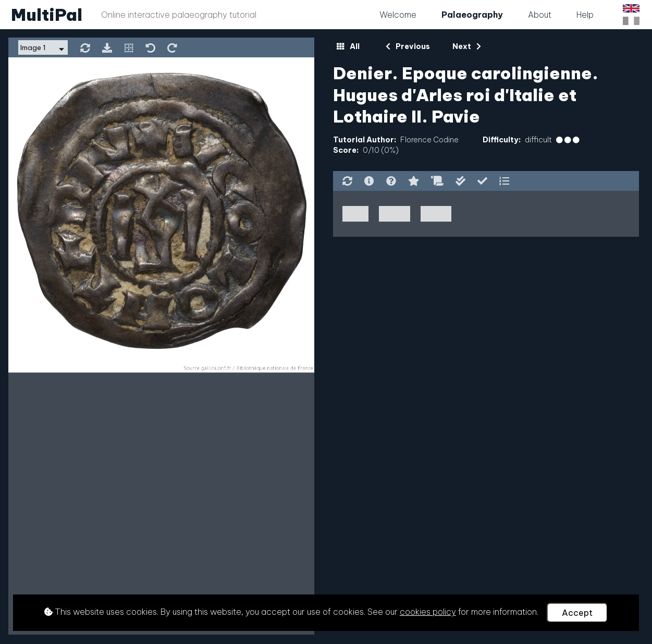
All (348, 46)
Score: (346, 150)
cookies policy (428, 612)
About (540, 15)
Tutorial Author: (365, 140)
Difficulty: (502, 140)
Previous (408, 46)
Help (585, 15)
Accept (577, 613)
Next (467, 46)
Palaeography (472, 15)
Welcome (398, 15)
